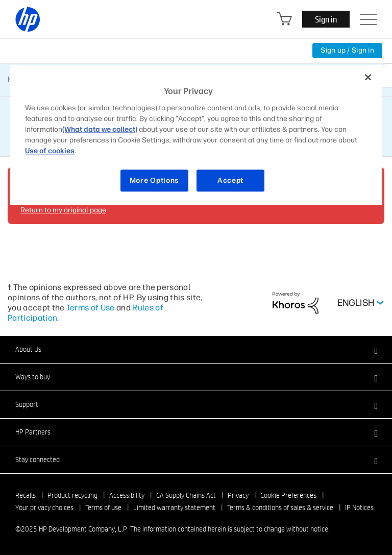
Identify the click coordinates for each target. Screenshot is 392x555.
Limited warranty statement (174, 508)
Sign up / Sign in (347, 50)
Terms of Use (91, 308)
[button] (196, 349)
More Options (154, 180)
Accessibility (127, 495)
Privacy (238, 495)
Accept (230, 180)
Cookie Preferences (288, 495)
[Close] (368, 77)
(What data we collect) (100, 129)
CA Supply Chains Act (186, 495)
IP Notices (359, 508)
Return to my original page (63, 210)
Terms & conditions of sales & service (280, 508)
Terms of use (103, 508)
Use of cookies (50, 151)
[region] (196, 135)
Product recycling (72, 495)
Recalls (26, 495)
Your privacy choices (44, 508)
